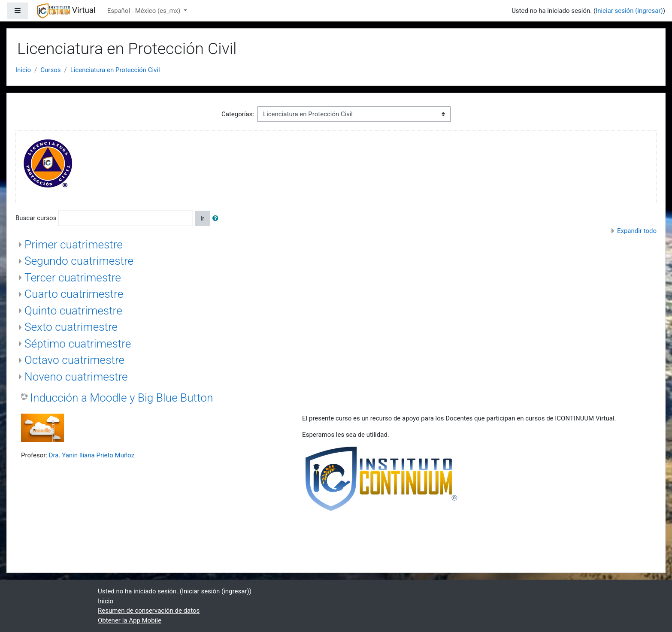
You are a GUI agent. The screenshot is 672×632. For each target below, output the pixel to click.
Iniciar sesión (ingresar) (629, 11)
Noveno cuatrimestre (76, 377)
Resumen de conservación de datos (149, 611)
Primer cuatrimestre (74, 245)
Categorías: (238, 114)
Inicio (23, 70)
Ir (202, 218)
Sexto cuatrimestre (71, 327)
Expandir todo (637, 231)
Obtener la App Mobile (130, 620)
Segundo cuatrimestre (79, 261)
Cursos (50, 70)
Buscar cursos (36, 218)
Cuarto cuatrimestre (74, 294)
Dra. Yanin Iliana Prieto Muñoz (92, 455)
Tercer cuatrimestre (73, 278)
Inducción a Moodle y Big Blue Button (121, 398)
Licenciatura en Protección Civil (115, 70)
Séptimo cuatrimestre (78, 344)
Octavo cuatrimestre (74, 360)
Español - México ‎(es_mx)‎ (145, 11)
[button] (217, 219)
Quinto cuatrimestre (73, 311)
